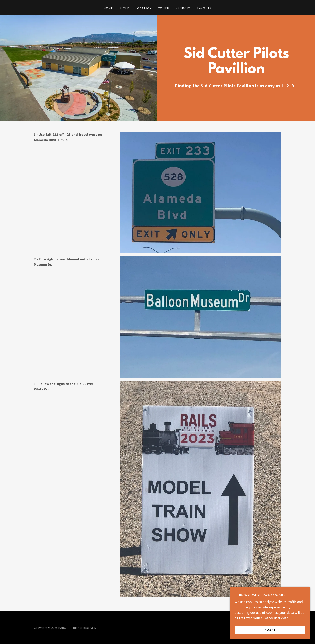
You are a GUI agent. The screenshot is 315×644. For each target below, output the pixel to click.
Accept (270, 630)
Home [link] (108, 8)
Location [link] (144, 8)
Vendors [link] (183, 8)
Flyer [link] (124, 8)
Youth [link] (164, 8)
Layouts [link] (204, 8)
